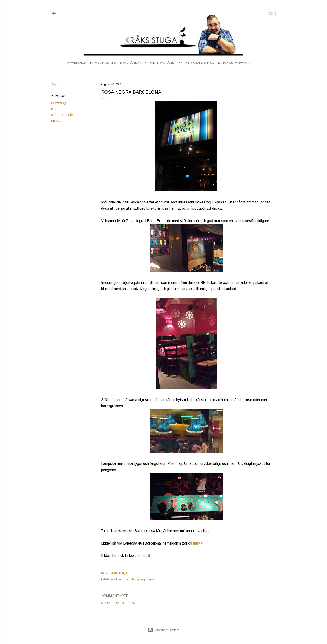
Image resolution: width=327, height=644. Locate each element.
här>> (198, 543)
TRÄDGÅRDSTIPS (133, 63)
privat (56, 121)
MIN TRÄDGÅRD (162, 63)
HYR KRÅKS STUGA (200, 63)
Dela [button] (55, 85)
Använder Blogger (163, 630)
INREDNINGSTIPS (103, 63)
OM (180, 63)
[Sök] (272, 14)
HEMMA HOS (77, 63)
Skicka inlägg (119, 573)
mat (54, 109)
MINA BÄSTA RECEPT (234, 63)
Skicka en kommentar (118, 603)
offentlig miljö (62, 115)
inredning (59, 103)
